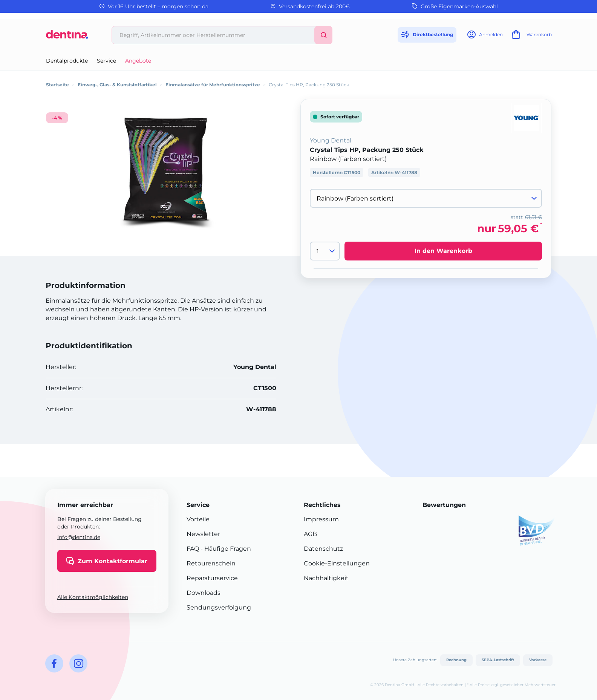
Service (106, 61)
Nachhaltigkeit (326, 578)
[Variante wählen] (426, 198)
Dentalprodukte (67, 61)
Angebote (138, 61)
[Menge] (325, 251)
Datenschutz (323, 549)
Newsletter (203, 534)
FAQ (193, 549)
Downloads (204, 593)
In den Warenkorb (443, 251)
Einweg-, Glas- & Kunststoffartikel (117, 85)
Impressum (321, 519)
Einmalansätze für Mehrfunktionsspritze (213, 85)
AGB (310, 534)
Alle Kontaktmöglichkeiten (93, 597)
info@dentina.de (79, 537)
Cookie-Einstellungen (337, 563)
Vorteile (198, 519)
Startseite (57, 85)
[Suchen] (323, 35)
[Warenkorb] (531, 37)
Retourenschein (211, 563)
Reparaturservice (212, 578)
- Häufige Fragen (225, 549)
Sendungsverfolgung (219, 607)
